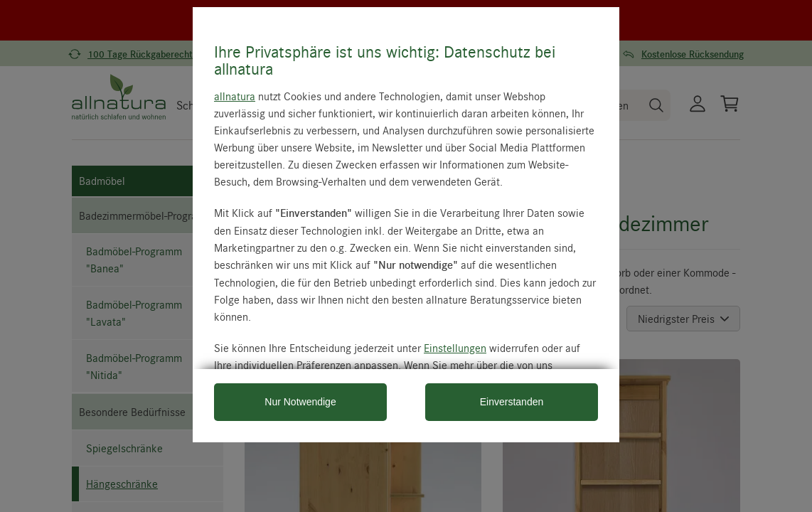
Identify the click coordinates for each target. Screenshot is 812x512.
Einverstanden (512, 402)
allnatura (235, 96)
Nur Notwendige (300, 402)
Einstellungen (455, 348)
